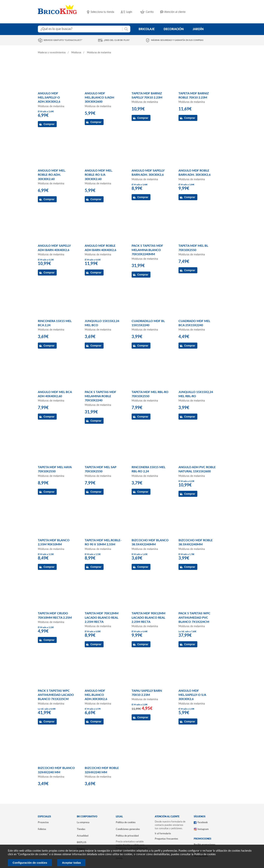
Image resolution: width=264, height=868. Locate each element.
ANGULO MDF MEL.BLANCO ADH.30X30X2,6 (96, 695)
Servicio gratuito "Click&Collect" (63, 40)
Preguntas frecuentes (166, 839)
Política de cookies (126, 822)
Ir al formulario (163, 834)
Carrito (150, 12)
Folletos (42, 829)
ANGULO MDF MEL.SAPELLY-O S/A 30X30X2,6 (192, 695)
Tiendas (81, 829)
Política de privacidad (127, 836)
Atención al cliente (175, 12)
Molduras (76, 53)
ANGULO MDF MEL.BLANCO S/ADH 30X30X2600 (99, 98)
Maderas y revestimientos (52, 53)
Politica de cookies (205, 854)
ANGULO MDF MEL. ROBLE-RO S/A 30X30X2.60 (99, 175)
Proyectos (43, 822)
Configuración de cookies (30, 863)
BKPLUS (82, 842)
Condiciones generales (128, 829)
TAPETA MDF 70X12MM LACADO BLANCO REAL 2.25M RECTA (102, 618)
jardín (198, 29)
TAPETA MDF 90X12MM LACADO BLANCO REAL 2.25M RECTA (148, 618)
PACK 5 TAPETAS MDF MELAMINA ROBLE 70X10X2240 (100, 396)
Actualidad (83, 836)
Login (129, 12)
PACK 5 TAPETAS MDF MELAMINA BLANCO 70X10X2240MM (147, 250)
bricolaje (147, 29)
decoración (174, 29)
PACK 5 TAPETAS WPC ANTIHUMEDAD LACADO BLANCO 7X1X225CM (56, 695)
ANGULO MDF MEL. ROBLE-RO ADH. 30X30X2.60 (52, 175)
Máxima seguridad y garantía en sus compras (177, 40)
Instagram (203, 829)
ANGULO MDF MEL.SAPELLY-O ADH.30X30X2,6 (49, 98)
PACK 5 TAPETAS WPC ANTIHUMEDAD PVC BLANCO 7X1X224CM (194, 618)
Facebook (203, 822)
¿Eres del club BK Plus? (117, 40)
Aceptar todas (71, 863)
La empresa (83, 822)
